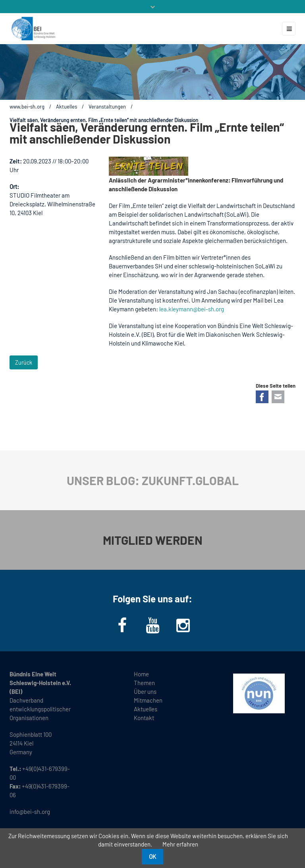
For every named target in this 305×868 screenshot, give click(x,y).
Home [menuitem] (141, 674)
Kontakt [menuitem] (144, 718)
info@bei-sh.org (30, 812)
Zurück (24, 362)
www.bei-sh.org (27, 107)
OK (152, 856)
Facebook (262, 397)
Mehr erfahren (180, 844)
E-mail (278, 397)
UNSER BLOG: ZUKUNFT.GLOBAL (153, 480)
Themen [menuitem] (144, 683)
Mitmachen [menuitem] (148, 700)
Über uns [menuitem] (145, 691)
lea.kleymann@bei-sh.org (192, 309)
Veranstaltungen (107, 107)
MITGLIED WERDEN (153, 540)
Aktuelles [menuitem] (146, 709)
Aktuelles (67, 107)
